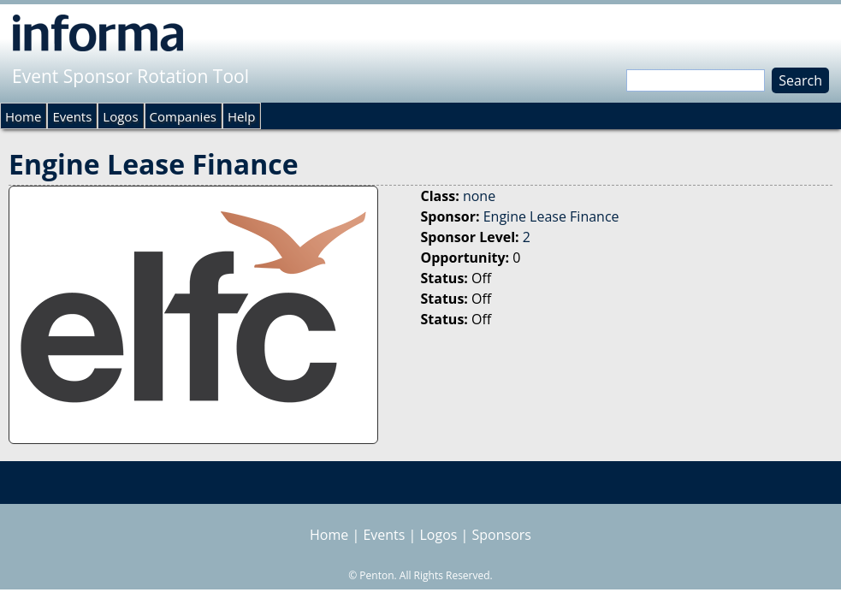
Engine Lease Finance (551, 216)
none (479, 196)
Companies (183, 116)
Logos (120, 116)
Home (23, 116)
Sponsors (502, 535)
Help (241, 116)
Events (72, 116)
